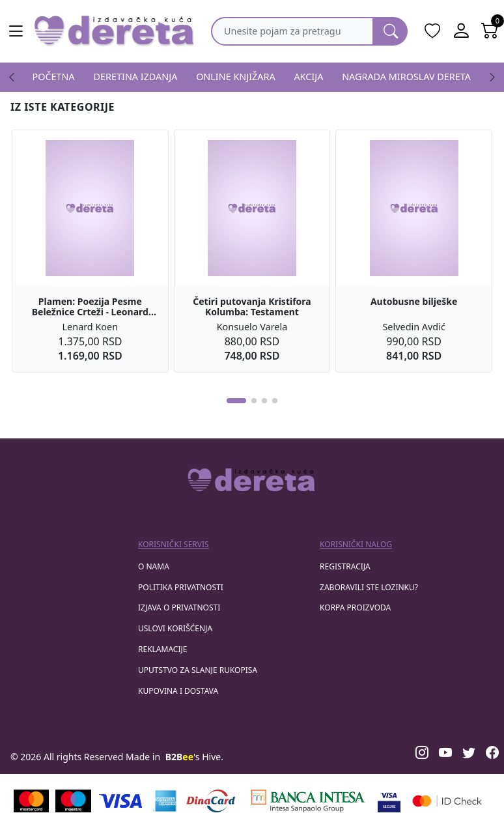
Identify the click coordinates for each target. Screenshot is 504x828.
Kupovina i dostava (178, 691)
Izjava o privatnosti (179, 607)
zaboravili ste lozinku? (369, 587)
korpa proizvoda (355, 607)
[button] (236, 401)
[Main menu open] (16, 31)
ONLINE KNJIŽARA (236, 77)
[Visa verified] (389, 801)
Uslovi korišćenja (175, 628)
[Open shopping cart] (490, 31)
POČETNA (54, 77)
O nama (154, 566)
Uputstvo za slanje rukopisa (198, 670)
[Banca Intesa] (308, 801)
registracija (345, 566)
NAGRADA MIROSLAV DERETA (406, 77)
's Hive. (194, 757)
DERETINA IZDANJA (136, 77)
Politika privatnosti (181, 587)
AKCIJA (308, 77)
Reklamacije (162, 649)
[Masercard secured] (447, 801)
